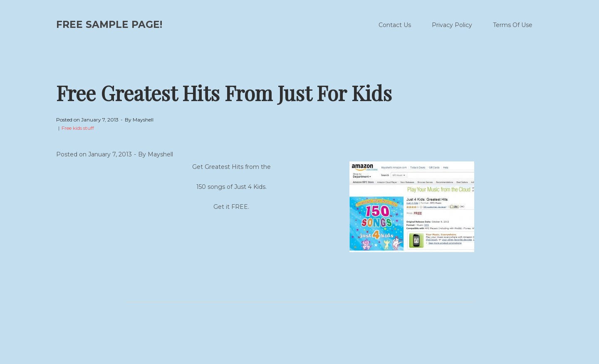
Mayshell (143, 120)
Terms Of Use (513, 25)
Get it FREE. (231, 207)
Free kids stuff (78, 128)
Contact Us (395, 25)
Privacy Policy (452, 25)
